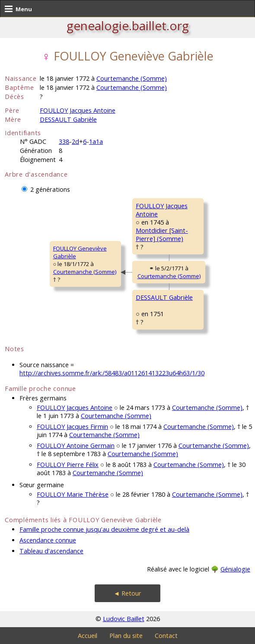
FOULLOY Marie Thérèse (73, 494)
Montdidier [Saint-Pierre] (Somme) (162, 235)
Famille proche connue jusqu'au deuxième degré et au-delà (104, 529)
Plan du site (126, 636)
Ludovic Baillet (124, 619)
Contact (166, 636)
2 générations (50, 189)
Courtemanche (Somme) (132, 78)
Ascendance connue (48, 540)
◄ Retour (127, 593)
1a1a (96, 141)
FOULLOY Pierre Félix (68, 465)
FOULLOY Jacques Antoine (78, 110)
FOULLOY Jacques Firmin (72, 427)
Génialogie (235, 569)
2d (75, 141)
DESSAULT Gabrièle (68, 119)
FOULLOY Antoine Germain (76, 446)
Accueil (88, 636)
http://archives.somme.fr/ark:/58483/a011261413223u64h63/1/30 (112, 373)
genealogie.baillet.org (128, 25)
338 (64, 141)
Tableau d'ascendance (51, 551)
